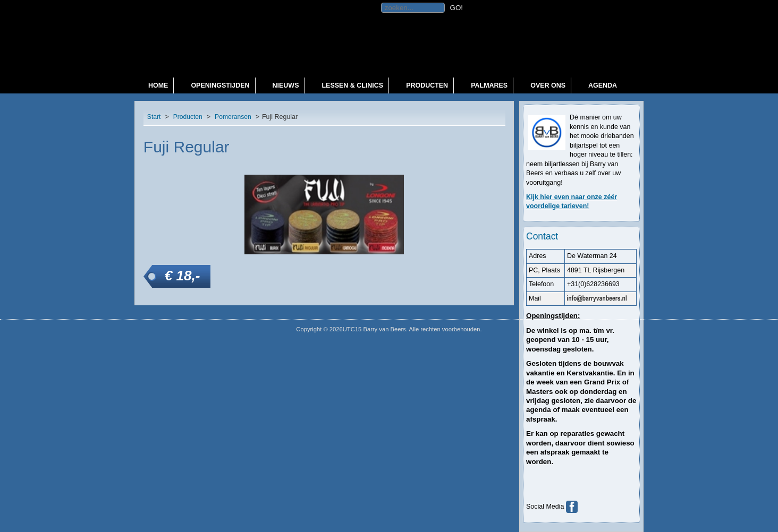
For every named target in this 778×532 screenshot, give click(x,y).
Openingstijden (220, 85)
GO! (456, 8)
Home (158, 85)
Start (154, 117)
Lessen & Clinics (352, 85)
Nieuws (286, 85)
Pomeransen (233, 117)
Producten (427, 85)
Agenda (603, 85)
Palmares (489, 85)
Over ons (548, 85)
